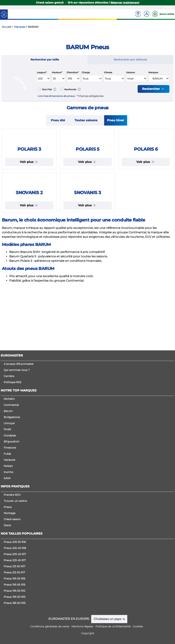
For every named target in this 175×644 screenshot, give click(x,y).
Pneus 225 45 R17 (15, 560)
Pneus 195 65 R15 (15, 585)
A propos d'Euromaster (19, 364)
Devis (7, 525)
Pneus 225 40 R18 (15, 548)
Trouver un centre (15, 501)
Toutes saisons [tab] (86, 120)
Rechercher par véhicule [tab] (130, 60)
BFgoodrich (11, 442)
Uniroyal (9, 423)
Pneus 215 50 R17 (14, 566)
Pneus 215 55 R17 (14, 572)
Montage (10, 513)
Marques (153, 72)
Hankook (9, 460)
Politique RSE (12, 382)
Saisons (131, 72)
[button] (55, 89)
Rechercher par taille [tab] (45, 60)
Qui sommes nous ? (17, 370)
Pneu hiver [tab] (116, 120)
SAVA (7, 478)
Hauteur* (57, 72)
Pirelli (7, 429)
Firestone (10, 448)
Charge (86, 72)
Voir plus (27, 194)
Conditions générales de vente (50, 626)
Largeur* (42, 72)
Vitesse (108, 72)
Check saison (12, 519)
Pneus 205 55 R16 (15, 542)
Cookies (138, 626)
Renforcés (70, 89)
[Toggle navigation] (4, 14)
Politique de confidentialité (113, 626)
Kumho (9, 472)
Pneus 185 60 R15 (15, 603)
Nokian (8, 466)
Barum (8, 411)
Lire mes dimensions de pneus (56, 96)
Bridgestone (12, 417)
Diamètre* (73, 72)
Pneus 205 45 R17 (15, 554)
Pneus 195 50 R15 (15, 597)
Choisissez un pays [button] (108, 619)
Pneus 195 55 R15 (14, 591)
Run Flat (47, 89)
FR (168, 7)
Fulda (7, 454)
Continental (11, 405)
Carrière (9, 376)
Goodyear (10, 435)
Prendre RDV (12, 495)
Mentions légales (82, 626)
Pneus (8, 507)
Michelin (9, 399)
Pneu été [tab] (58, 120)
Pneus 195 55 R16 (15, 579)
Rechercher (151, 89)
